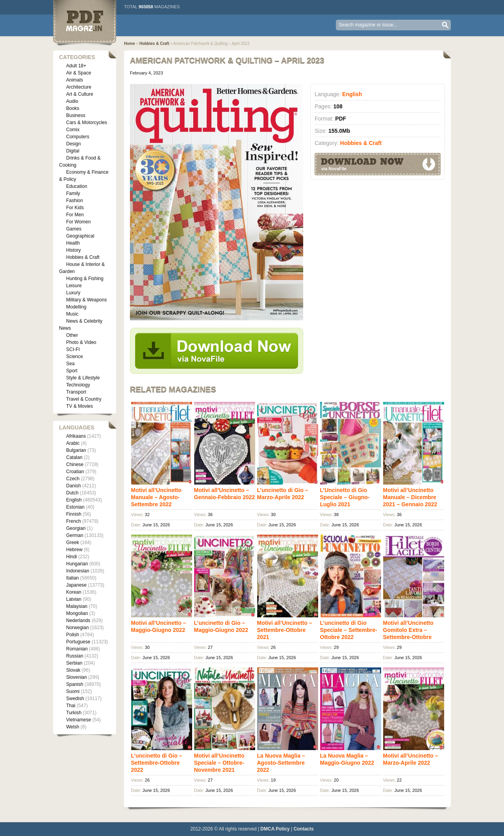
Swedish (75, 699)
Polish (73, 635)
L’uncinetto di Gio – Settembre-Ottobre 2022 (157, 763)
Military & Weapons (86, 300)
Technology (78, 385)
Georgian (76, 528)
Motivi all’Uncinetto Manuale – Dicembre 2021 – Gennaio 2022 (410, 497)
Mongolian (77, 613)
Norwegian (77, 628)
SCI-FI (73, 349)
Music (72, 314)
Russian (75, 656)
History (73, 250)
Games (74, 229)
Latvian (74, 599)
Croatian (75, 472)
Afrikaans (76, 436)
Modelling (76, 307)
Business (76, 115)
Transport (76, 392)
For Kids (75, 208)
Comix (73, 130)
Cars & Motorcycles (87, 123)
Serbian (74, 663)
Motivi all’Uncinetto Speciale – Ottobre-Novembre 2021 (219, 763)
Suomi (73, 691)
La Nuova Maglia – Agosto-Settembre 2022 (281, 763)
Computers (78, 137)
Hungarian (77, 564)
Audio (72, 101)
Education (77, 186)
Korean (74, 592)
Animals (75, 80)
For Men (75, 215)
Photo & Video (81, 342)
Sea (70, 364)
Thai (71, 706)
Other (72, 335)
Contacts (303, 829)
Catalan (74, 457)
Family (73, 193)
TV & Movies (80, 406)
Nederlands (78, 620)
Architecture (79, 87)
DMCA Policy (275, 829)
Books (73, 108)
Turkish (74, 713)
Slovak (73, 670)
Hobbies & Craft (83, 257)
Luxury (73, 293)
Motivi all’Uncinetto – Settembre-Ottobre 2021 (285, 630)
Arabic (73, 443)
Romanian (77, 649)
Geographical (80, 236)
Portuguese (78, 642)
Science (75, 357)
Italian (72, 578)
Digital (73, 151)
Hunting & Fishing (85, 279)
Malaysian (77, 606)
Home (130, 44)
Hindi (71, 557)
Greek (73, 542)
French (73, 521)
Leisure (74, 286)
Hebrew (74, 550)
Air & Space (79, 73)
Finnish (74, 514)
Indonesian (78, 571)
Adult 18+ (76, 66)
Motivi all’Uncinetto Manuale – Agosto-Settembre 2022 (156, 497)
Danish (73, 486)
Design (73, 144)
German (75, 535)
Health (73, 243)
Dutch (72, 493)
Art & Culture (80, 94)
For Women (78, 222)
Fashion (75, 201)
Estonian (75, 507)
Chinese (75, 464)
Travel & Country (84, 399)
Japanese (76, 585)
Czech (73, 479)
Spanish (75, 684)
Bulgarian (76, 450)
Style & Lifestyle (83, 378)
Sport (72, 371)
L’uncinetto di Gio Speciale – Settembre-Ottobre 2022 (349, 630)
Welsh (73, 727)
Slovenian (77, 677)
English (74, 500)
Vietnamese (79, 720)
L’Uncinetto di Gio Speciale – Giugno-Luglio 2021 (345, 497)
